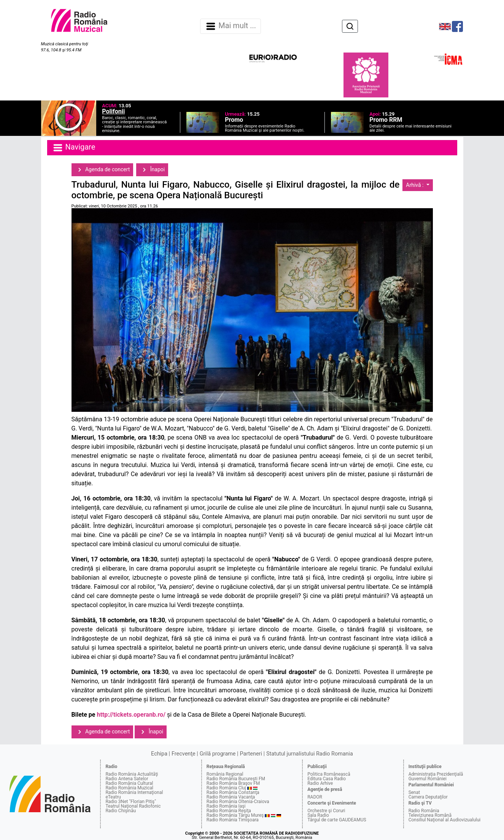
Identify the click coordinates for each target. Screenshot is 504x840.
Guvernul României (428, 779)
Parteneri (251, 754)
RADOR (315, 797)
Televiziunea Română (430, 815)
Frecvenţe (183, 754)
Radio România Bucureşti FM (236, 779)
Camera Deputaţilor (428, 797)
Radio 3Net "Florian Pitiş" (131, 802)
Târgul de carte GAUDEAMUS (337, 820)
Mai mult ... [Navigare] (231, 26)
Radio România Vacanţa (231, 797)
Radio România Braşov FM (233, 783)
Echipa (159, 754)
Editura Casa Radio (327, 779)
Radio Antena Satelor (127, 779)
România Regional (225, 774)
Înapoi (152, 170)
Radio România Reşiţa (229, 811)
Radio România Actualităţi (132, 774)
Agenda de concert (103, 170)
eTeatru (113, 797)
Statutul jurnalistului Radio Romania (310, 754)
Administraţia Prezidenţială (436, 774)
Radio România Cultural (129, 783)
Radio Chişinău (121, 811)
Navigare (74, 148)
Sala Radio (318, 815)
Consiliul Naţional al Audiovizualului (445, 820)
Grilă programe (218, 754)
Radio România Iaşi (226, 806)
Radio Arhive (320, 783)
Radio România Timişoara (233, 820)
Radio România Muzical (129, 788)
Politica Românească (329, 774)
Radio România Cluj (226, 788)
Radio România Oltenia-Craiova (238, 802)
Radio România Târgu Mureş (235, 815)
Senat (414, 792)
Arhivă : (415, 185)
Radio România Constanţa (233, 792)
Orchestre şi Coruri (326, 811)
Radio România (424, 811)
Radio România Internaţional (134, 792)
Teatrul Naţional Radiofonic (133, 806)
